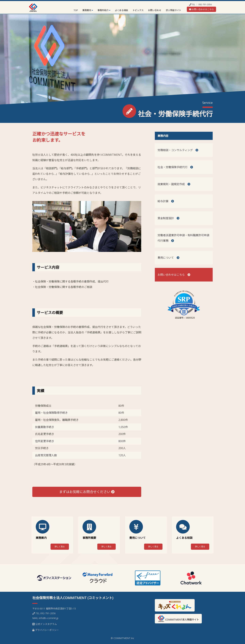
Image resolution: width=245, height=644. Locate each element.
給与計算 (166, 201)
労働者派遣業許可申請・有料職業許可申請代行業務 (183, 238)
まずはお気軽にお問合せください (87, 492)
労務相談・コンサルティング (178, 150)
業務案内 (87, 10)
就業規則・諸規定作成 (174, 184)
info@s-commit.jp (49, 618)
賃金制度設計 (168, 218)
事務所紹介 (103, 10)
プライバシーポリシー (47, 630)
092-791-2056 (205, 4)
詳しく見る (60, 547)
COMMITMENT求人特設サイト (178, 619)
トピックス (138, 10)
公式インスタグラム (46, 624)
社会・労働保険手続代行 (175, 167)
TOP (76, 10)
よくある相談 (121, 10)
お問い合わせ (155, 10)
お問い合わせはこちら (201, 9)
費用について (168, 258)
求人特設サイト (173, 10)
